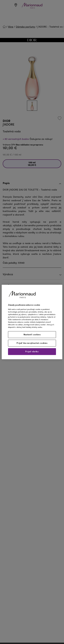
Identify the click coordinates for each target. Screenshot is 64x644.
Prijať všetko (32, 352)
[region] (32, 322)
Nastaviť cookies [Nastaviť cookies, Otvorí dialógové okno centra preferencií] (32, 335)
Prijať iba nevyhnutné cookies (32, 343)
